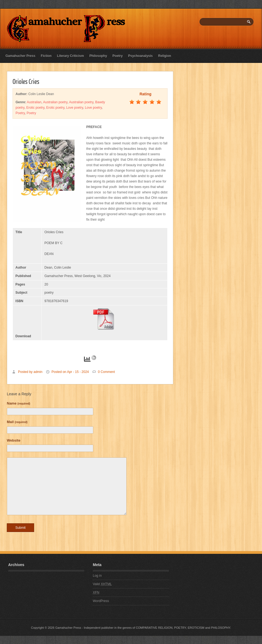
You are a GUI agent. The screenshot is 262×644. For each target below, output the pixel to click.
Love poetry (75, 108)
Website (14, 440)
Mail (17, 422)
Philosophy (98, 56)
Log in (97, 576)
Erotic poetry (35, 108)
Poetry (117, 56)
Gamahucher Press (20, 56)
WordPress (101, 601)
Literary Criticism (71, 56)
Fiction (46, 56)
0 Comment (106, 372)
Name (19, 403)
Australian (34, 102)
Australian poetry (55, 102)
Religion (165, 56)
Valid (102, 584)
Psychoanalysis (140, 56)
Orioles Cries (26, 81)
